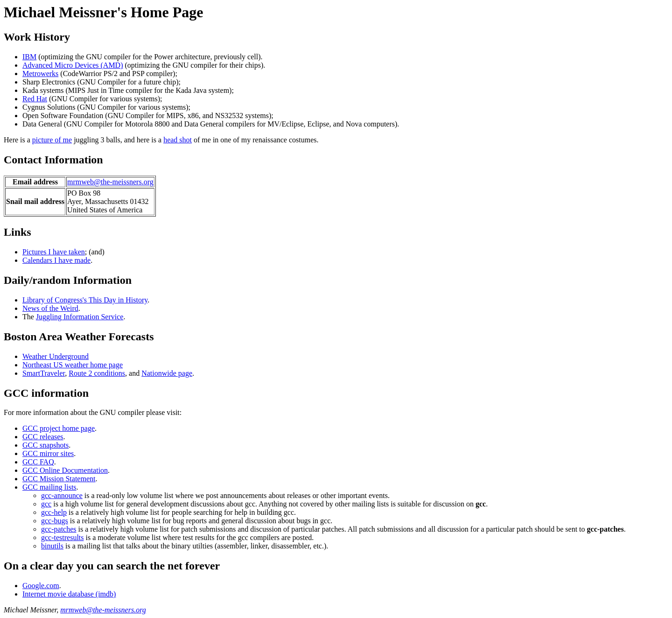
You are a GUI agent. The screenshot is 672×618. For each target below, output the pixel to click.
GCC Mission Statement (59, 479)
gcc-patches (59, 529)
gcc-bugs (55, 521)
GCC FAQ (38, 462)
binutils (52, 546)
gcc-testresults (63, 537)
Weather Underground (56, 356)
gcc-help (54, 512)
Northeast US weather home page (73, 365)
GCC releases (43, 437)
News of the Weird (50, 308)
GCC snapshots (45, 445)
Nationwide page (167, 373)
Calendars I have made (56, 260)
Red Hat (35, 99)
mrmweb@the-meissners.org (110, 182)
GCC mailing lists (49, 487)
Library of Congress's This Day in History (85, 300)
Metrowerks (40, 74)
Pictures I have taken (54, 252)
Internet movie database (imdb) (69, 594)
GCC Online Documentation (65, 470)
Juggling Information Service (80, 317)
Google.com (41, 586)
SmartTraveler (44, 373)
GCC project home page (59, 428)
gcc (46, 504)
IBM (29, 57)
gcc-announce (62, 495)
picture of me (52, 140)
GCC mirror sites (48, 453)
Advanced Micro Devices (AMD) (73, 65)
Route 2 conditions (97, 373)
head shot (178, 140)
